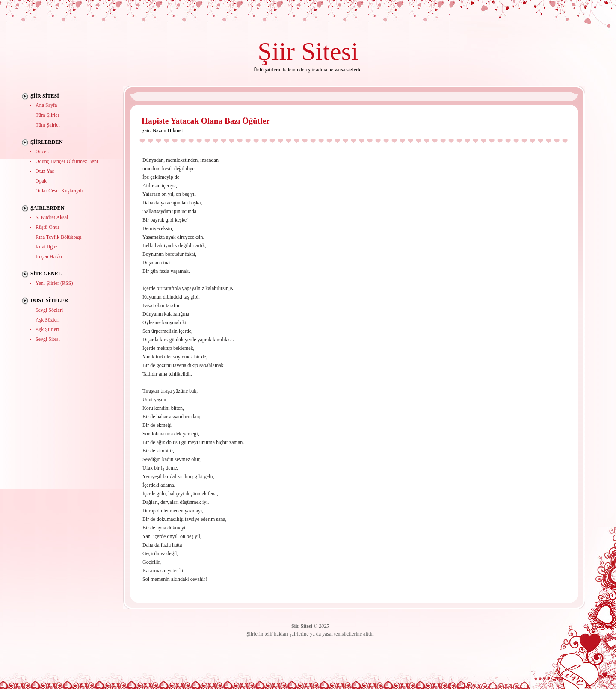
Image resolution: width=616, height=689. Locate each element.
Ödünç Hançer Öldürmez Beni (67, 161)
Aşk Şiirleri (47, 329)
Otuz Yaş (45, 171)
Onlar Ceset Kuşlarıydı (59, 191)
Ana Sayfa (46, 105)
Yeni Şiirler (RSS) (54, 283)
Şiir (276, 51)
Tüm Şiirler (47, 115)
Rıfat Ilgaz (46, 247)
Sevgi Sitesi (48, 339)
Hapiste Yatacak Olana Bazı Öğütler (206, 121)
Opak (41, 181)
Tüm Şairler (48, 125)
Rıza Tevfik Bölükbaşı (59, 237)
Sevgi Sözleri (49, 310)
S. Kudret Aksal (52, 217)
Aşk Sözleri (47, 320)
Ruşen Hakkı (49, 257)
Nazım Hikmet (168, 130)
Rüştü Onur (47, 227)
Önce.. (42, 151)
